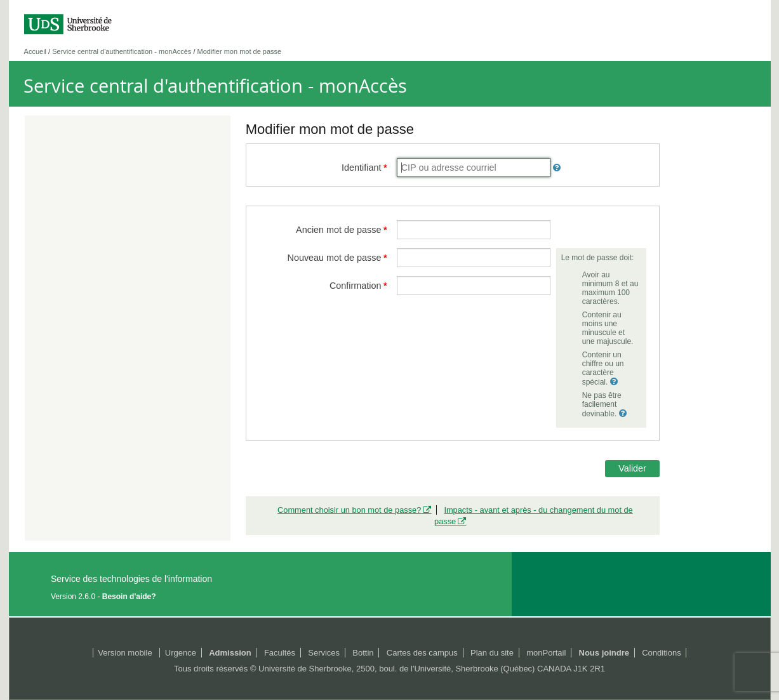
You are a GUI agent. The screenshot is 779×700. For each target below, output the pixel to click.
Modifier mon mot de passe (240, 51)
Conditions (661, 653)
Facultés (280, 653)
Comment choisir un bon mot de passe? (349, 510)
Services (324, 653)
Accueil (35, 51)
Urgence (181, 653)
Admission (230, 653)
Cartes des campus (422, 653)
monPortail (546, 653)
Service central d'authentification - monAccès (122, 51)
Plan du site (492, 653)
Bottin (363, 653)
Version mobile (125, 653)
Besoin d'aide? (129, 597)
